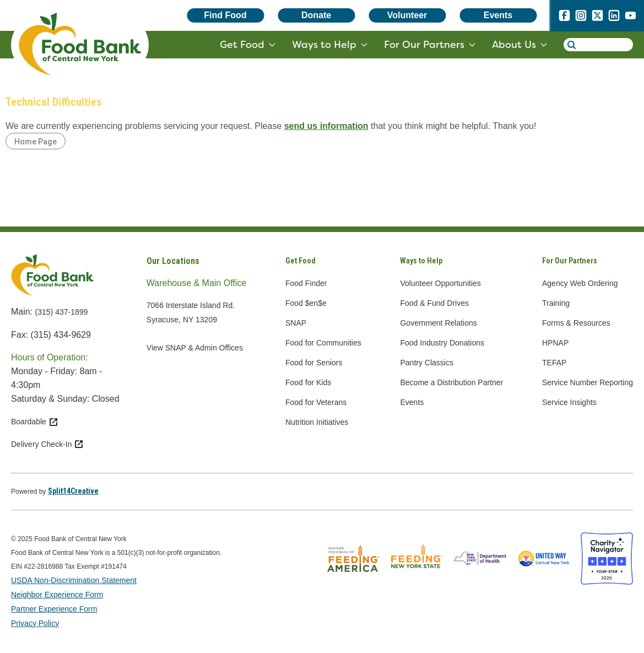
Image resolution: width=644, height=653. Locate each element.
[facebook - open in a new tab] (564, 18)
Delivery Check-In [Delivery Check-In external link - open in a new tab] (47, 444)
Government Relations (438, 323)
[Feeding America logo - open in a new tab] (353, 582)
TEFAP (554, 363)
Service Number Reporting (588, 382)
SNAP (296, 323)
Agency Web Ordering (580, 283)
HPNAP (555, 343)
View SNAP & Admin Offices (195, 348)
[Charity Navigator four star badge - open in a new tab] (607, 582)
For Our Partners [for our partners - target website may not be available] (424, 44)
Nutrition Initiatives (317, 422)
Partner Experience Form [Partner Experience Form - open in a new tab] (54, 609)
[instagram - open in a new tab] (581, 18)
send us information (326, 126)
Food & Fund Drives (434, 303)
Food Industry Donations (442, 343)
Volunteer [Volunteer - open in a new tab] (407, 15)
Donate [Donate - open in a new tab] (316, 15)
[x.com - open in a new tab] (597, 18)
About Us (514, 44)
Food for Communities (323, 343)
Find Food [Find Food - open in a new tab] (225, 15)
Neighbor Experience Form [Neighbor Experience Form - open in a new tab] (57, 595)
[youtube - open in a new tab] (630, 18)
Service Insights (569, 402)
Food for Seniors (314, 363)
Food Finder (306, 283)
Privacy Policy (35, 623)
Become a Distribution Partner (451, 382)
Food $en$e (306, 303)
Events (498, 15)
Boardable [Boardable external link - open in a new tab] (35, 422)
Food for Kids (308, 382)
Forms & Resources (576, 323)
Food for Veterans (316, 402)
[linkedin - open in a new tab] (614, 18)
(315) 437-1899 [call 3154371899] (62, 312)
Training (556, 303)
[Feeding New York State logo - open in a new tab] (417, 582)
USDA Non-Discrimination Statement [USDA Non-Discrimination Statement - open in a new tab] (74, 580)
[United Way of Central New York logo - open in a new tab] (543, 582)
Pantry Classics (426, 363)
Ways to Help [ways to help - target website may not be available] (324, 44)
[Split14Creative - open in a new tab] (73, 491)
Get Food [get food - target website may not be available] (242, 44)
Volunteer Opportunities (440, 283)
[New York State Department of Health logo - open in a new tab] (480, 582)
